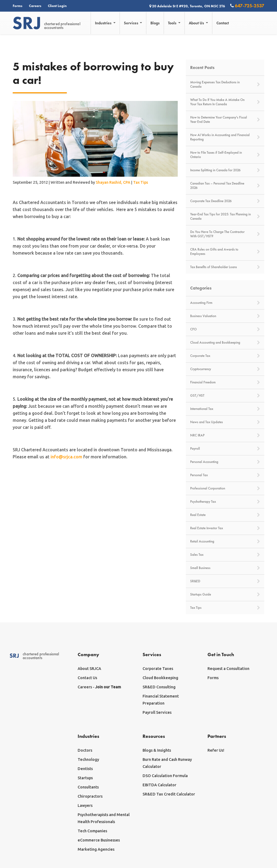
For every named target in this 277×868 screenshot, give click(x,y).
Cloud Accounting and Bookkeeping (225, 343)
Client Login (57, 6)
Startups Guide (225, 594)
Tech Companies (92, 831)
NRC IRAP (225, 435)
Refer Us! (216, 750)
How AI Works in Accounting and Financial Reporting (225, 137)
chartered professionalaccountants (46, 23)
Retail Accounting (225, 541)
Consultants (88, 787)
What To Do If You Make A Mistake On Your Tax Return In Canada (225, 102)
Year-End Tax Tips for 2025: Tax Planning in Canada (225, 216)
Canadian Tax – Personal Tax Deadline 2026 (225, 186)
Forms (18, 6)
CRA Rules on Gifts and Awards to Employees (225, 252)
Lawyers (85, 805)
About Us (197, 23)
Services (132, 23)
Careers (35, 6)
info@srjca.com (66, 457)
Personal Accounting (225, 462)
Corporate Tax (225, 356)
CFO (225, 329)
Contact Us (87, 678)
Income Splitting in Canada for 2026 (225, 170)
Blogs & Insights (157, 750)
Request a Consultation (228, 669)
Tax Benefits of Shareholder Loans (225, 267)
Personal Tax (225, 475)
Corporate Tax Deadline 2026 (225, 201)
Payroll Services (157, 712)
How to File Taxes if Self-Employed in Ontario (225, 155)
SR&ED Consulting (159, 687)
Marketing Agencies (96, 849)
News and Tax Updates (225, 422)
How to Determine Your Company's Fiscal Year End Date (225, 120)
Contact (223, 23)
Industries (104, 23)
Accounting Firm (225, 303)
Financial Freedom (225, 382)
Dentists (85, 769)
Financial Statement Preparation (161, 700)
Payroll (225, 449)
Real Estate (225, 515)
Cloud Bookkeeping (160, 678)
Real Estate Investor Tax (225, 528)
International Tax (225, 409)
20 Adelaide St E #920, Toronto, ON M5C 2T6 (188, 6)
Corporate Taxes (158, 669)
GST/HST (225, 396)
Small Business (225, 568)
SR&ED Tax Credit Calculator (169, 794)
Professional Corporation (225, 488)
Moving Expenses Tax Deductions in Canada (225, 84)
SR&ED (225, 581)
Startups (85, 778)
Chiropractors (90, 796)
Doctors (85, 750)
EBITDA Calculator (159, 785)
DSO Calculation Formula (165, 776)
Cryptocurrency (225, 369)
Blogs (155, 23)
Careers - (99, 687)
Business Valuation (225, 316)
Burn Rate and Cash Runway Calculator (167, 763)
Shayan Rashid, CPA (113, 182)
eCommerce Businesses (99, 840)
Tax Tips (141, 182)
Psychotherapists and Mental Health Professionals (104, 818)
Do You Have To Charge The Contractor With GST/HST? (225, 234)
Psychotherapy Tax (225, 502)
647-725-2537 (247, 6)
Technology (88, 760)
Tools (173, 23)
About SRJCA (89, 669)
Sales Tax (225, 555)
